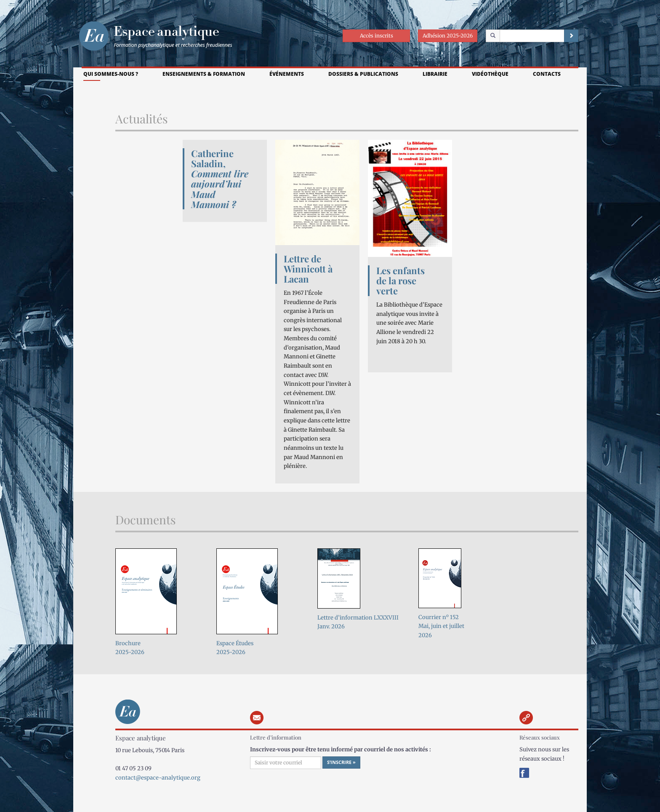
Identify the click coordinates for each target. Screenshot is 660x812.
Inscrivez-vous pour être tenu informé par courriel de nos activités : (341, 749)
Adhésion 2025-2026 (448, 36)
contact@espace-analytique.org (158, 778)
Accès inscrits (377, 36)
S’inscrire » (341, 762)
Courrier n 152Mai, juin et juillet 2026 (441, 626)
